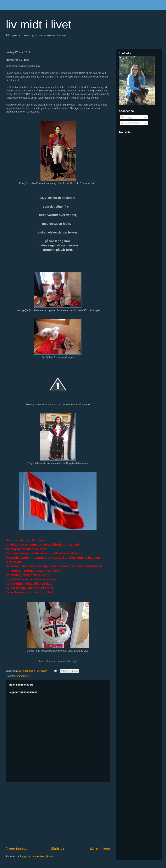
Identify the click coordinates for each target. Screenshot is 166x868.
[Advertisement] (58, 814)
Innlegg (127, 117)
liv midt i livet (39, 24)
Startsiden (58, 848)
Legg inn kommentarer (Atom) (37, 856)
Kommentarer (130, 123)
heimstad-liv (23, 676)
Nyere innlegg (17, 848)
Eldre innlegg (100, 848)
